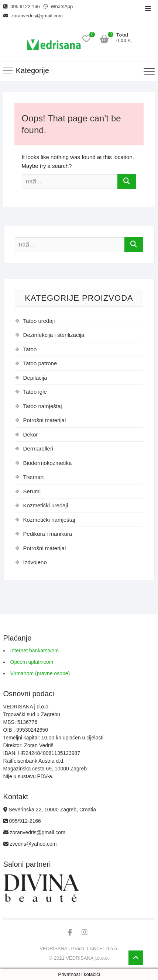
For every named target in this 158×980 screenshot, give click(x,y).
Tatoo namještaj (43, 406)
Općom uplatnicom (32, 662)
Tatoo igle (35, 392)
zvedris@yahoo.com (30, 844)
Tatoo (30, 349)
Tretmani (34, 477)
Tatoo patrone (40, 363)
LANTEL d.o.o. (103, 948)
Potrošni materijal (45, 420)
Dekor (31, 434)
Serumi (32, 491)
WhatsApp (58, 6)
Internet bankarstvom (35, 651)
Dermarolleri (38, 448)
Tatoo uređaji (39, 321)
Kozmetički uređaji (46, 505)
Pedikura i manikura (48, 534)
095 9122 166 (22, 6)
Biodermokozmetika (48, 463)
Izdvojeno (35, 562)
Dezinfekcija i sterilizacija (54, 335)
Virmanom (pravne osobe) (40, 673)
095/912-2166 (22, 821)
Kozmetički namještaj (49, 520)
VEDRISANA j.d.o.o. (87, 958)
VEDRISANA (53, 948)
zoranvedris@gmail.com (33, 16)
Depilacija (35, 378)
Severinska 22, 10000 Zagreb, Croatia (50, 810)
